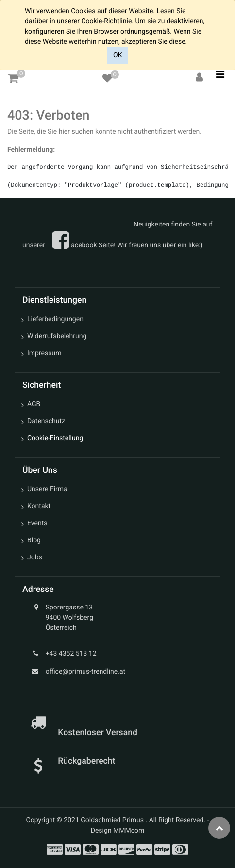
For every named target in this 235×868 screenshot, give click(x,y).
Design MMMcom (118, 831)
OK (117, 55)
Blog (34, 540)
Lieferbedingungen (55, 319)
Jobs (35, 557)
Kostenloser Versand (99, 733)
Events (37, 523)
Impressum (44, 353)
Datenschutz (46, 421)
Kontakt (39, 506)
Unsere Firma (47, 489)
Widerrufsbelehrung (57, 336)
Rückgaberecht (86, 761)
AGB (34, 404)
